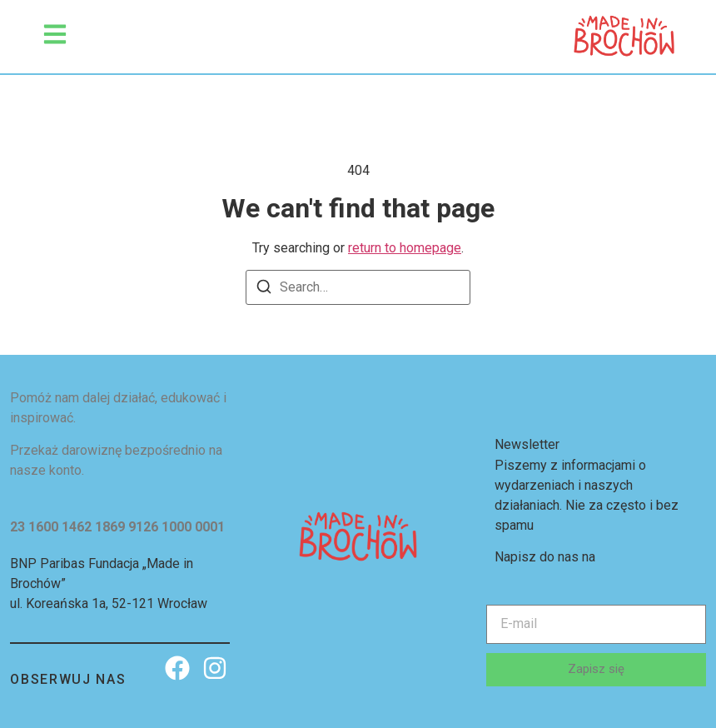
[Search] (264, 289)
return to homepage (405, 248)
